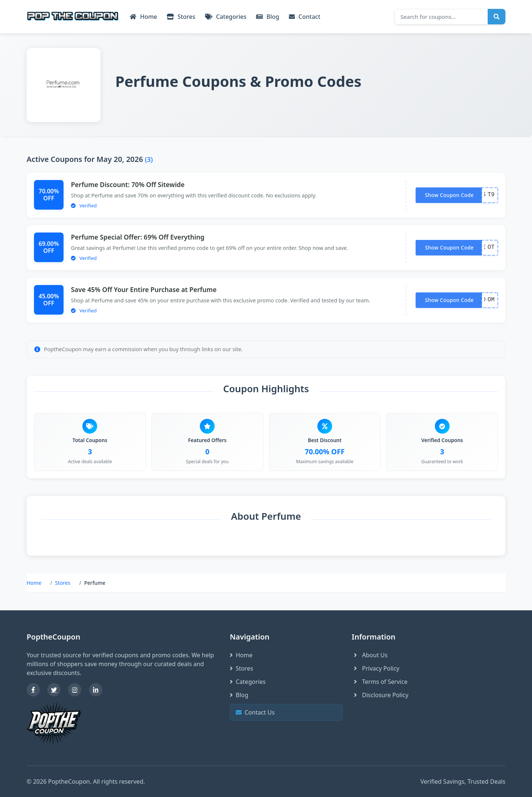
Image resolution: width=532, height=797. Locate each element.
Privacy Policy (376, 668)
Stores (181, 17)
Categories (226, 17)
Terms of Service (380, 682)
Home (143, 17)
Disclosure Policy (380, 695)
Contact (305, 17)
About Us (370, 655)
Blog (268, 17)
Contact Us (285, 713)
